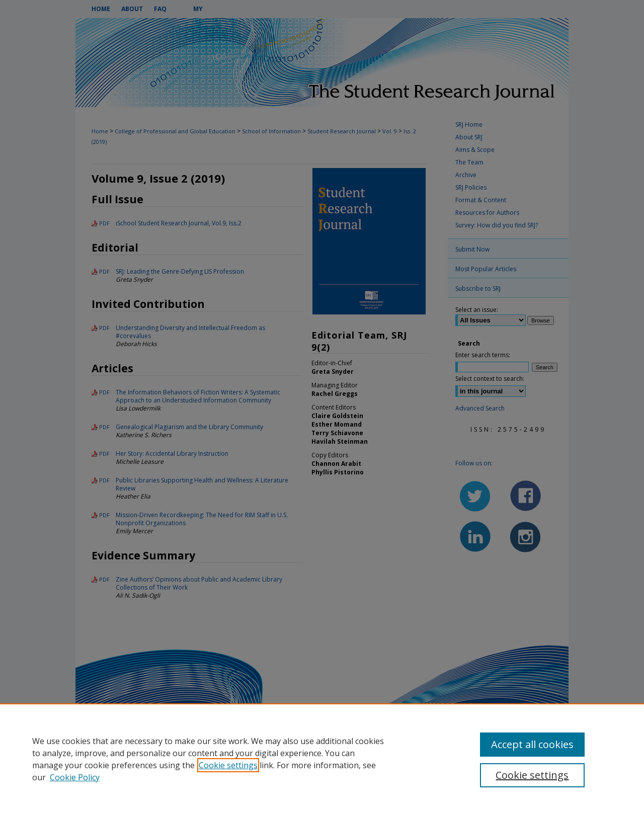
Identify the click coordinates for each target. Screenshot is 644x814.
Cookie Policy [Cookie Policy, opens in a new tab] (75, 777)
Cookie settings (228, 765)
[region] (322, 759)
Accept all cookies (532, 744)
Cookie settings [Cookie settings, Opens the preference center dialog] (532, 775)
